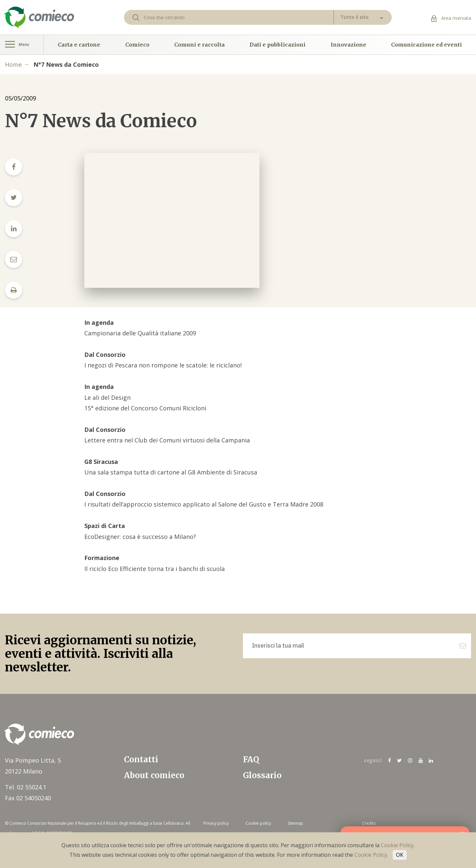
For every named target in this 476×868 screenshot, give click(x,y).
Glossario (262, 775)
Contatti (141, 759)
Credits (369, 823)
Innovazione (348, 45)
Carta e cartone (79, 45)
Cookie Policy (397, 845)
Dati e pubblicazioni (278, 45)
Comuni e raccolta (199, 45)
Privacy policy (216, 823)
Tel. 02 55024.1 (26, 787)
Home (13, 64)
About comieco (154, 775)
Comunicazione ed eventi (426, 45)
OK (400, 855)
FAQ (251, 759)
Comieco (137, 45)
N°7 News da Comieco (66, 64)
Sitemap (296, 823)
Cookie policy (258, 823)
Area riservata (451, 18)
